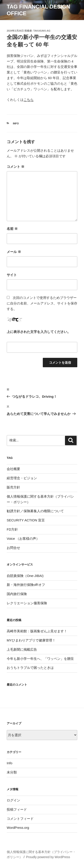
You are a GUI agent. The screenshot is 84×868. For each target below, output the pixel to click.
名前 (12, 229)
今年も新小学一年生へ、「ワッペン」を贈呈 (40, 659)
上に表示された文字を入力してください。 (39, 332)
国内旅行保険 (17, 594)
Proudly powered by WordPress (48, 857)
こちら (29, 100)
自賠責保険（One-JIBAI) (25, 576)
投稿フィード (17, 809)
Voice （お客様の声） (23, 539)
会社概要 (13, 469)
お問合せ (13, 548)
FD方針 (12, 529)
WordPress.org (18, 828)
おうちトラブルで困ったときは (30, 668)
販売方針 (13, 487)
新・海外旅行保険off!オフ (26, 585)
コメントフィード (20, 819)
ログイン (13, 800)
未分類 (12, 772)
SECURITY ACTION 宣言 (26, 520)
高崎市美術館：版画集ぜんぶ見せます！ (37, 631)
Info (16, 123)
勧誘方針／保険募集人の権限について (35, 511)
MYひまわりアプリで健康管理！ (31, 640)
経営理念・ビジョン (22, 478)
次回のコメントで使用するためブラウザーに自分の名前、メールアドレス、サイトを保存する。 (42, 303)
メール (14, 252)
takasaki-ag (42, 31)
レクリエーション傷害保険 (27, 603)
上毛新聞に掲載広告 (22, 649)
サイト (12, 275)
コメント (16, 167)
